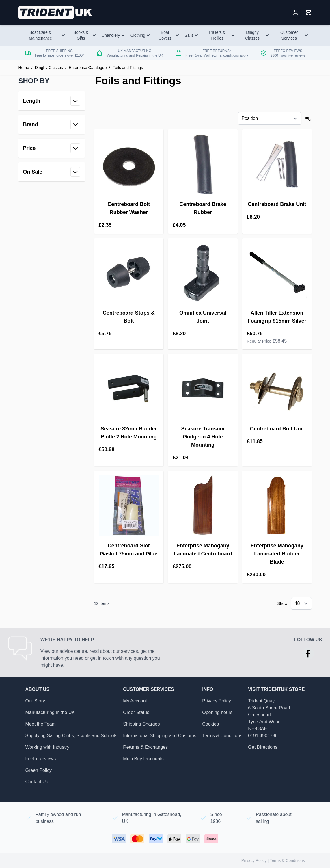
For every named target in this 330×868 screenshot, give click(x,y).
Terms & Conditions (222, 736)
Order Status (136, 712)
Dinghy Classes (49, 68)
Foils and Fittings (128, 68)
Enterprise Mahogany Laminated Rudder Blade (277, 554)
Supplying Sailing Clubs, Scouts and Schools (71, 736)
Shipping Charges (141, 724)
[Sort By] (270, 118)
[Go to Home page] (56, 12)
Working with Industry (47, 747)
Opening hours (217, 712)
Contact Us (37, 782)
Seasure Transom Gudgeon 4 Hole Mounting (203, 437)
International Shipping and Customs (160, 736)
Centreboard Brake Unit (277, 204)
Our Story (35, 701)
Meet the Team (41, 724)
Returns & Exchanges (145, 747)
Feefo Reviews (41, 759)
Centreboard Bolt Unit (277, 429)
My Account (135, 701)
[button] (52, 81)
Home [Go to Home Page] (24, 68)
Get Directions (263, 747)
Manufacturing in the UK (50, 712)
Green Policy (39, 770)
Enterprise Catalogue (88, 68)
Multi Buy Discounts (143, 759)
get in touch (102, 658)
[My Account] (296, 12)
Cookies (210, 724)
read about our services (114, 651)
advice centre (73, 651)
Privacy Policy (217, 701)
